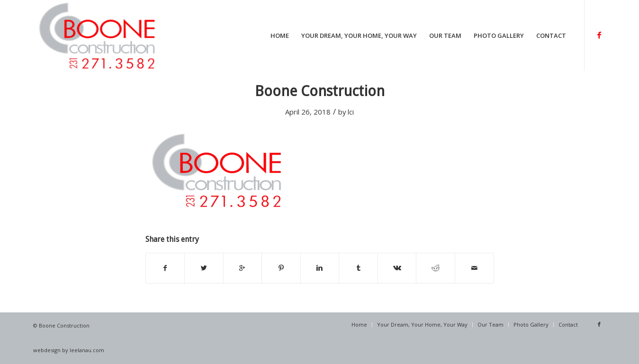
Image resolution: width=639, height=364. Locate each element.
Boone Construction (320, 91)
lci (351, 112)
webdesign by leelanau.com (69, 350)
